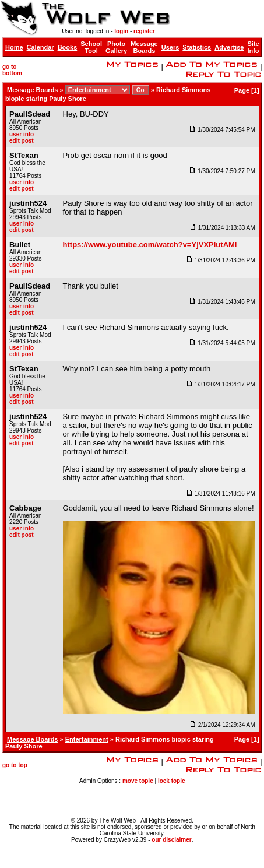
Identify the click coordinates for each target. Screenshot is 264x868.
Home (14, 47)
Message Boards (144, 47)
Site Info (253, 47)
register (144, 31)
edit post (22, 141)
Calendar (41, 47)
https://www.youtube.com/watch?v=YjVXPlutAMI (150, 245)
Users (170, 47)
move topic (138, 781)
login (121, 31)
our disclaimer (171, 840)
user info (22, 134)
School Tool (91, 47)
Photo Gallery (116, 47)
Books (68, 47)
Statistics (197, 47)
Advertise (229, 47)
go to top (15, 765)
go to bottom (12, 70)
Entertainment (87, 739)
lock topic (172, 781)
